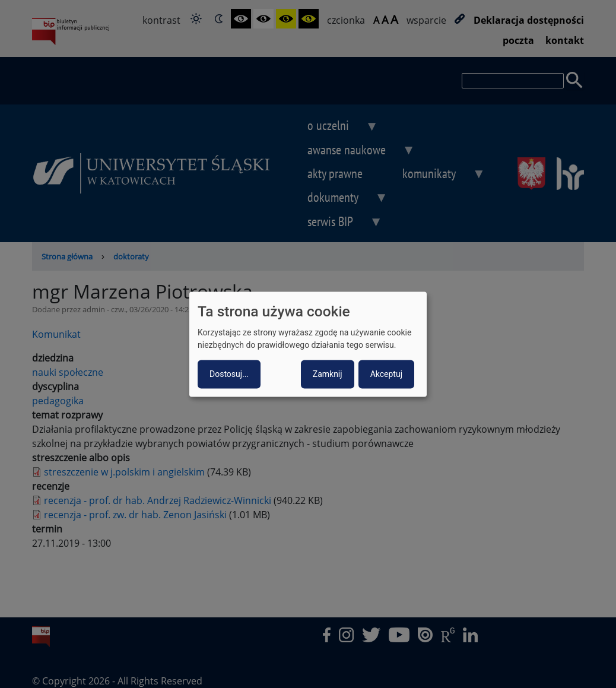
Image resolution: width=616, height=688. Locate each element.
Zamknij (328, 374)
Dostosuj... (229, 374)
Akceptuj (386, 374)
